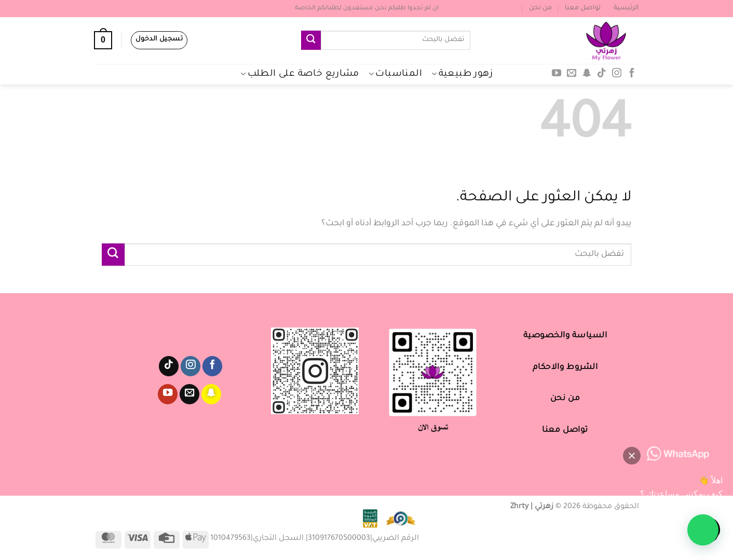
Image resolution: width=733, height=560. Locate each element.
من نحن (540, 8)
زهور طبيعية (462, 74)
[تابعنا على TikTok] (602, 74)
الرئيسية (626, 8)
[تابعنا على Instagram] (617, 74)
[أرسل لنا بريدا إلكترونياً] (572, 74)
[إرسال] (311, 40)
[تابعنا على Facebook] (631, 74)
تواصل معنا (583, 8)
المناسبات (395, 74)
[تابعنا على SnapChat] (587, 74)
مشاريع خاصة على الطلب (300, 74)
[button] (703, 530)
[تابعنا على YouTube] (556, 74)
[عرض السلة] (103, 40)
